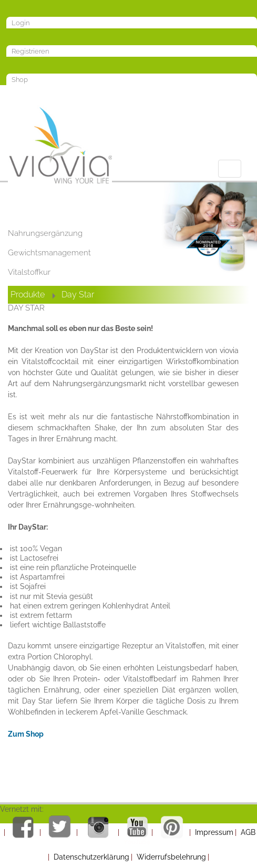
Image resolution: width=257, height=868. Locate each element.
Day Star (78, 294)
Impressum (214, 832)
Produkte (28, 294)
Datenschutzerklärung (91, 857)
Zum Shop (26, 734)
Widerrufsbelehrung (171, 857)
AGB (248, 832)
